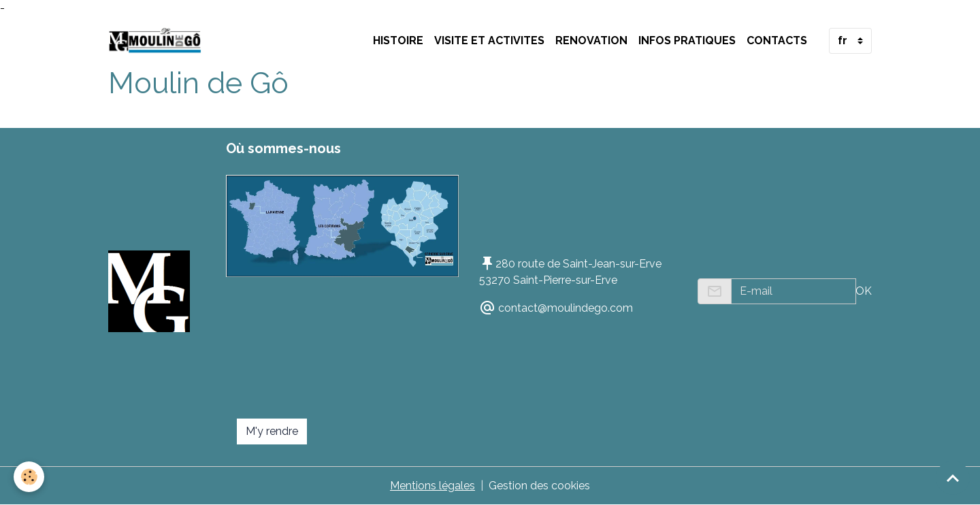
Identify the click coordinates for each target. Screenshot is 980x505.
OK (864, 291)
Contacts (777, 40)
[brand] (158, 41)
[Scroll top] (953, 478)
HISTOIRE (398, 40)
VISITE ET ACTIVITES (489, 40)
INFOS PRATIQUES (687, 40)
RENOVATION (591, 40)
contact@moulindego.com (566, 308)
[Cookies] (29, 477)
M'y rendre (272, 431)
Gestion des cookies (539, 486)
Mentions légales (432, 486)
